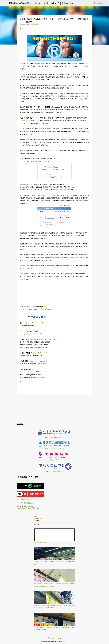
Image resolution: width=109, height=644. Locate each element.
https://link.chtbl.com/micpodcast (34, 323)
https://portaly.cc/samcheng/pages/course (36, 309)
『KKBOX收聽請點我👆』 (24, 500)
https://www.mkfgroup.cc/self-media (28, 508)
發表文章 (39, 518)
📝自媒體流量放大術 (34, 24)
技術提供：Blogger (54, 638)
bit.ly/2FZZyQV (28, 268)
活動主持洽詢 (54, 460)
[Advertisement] (54, 408)
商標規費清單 (68, 236)
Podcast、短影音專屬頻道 (55, 471)
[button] (21, 29)
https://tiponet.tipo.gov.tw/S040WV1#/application (54, 195)
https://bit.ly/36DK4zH (37, 361)
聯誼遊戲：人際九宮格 (40, 542)
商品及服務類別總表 (42, 236)
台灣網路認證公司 (60, 190)
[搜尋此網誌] (99, 3)
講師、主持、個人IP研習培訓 (54, 449)
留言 (38, 520)
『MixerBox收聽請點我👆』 (25, 503)
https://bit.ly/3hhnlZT (39, 353)
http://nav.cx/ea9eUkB (32, 372)
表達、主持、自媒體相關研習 (54, 437)
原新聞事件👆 (26, 121)
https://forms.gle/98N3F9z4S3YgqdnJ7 (43, 339)
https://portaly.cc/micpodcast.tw (31, 334)
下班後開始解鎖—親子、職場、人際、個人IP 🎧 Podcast (39, 3)
